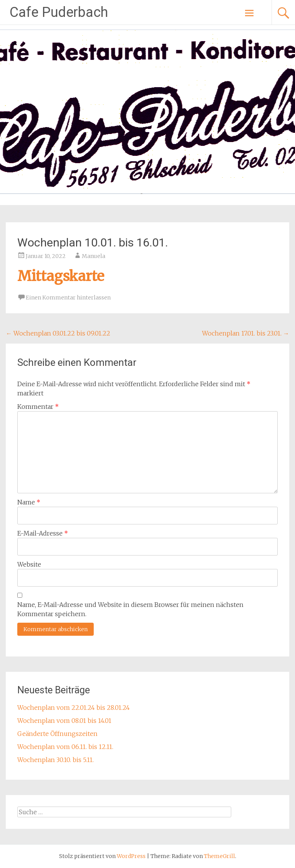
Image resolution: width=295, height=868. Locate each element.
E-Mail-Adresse (43, 533)
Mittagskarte (61, 276)
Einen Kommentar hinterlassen (68, 298)
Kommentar (38, 407)
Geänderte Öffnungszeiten (57, 734)
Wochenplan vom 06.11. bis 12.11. (65, 747)
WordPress (131, 856)
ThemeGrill (220, 856)
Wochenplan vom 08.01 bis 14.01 (64, 721)
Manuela (94, 256)
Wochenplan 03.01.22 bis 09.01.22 (58, 333)
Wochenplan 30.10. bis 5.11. (56, 760)
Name (29, 502)
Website (29, 564)
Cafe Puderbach (59, 12)
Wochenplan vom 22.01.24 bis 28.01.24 (74, 708)
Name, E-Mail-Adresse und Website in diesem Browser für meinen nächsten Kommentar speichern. (130, 609)
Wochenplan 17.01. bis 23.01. (246, 333)
